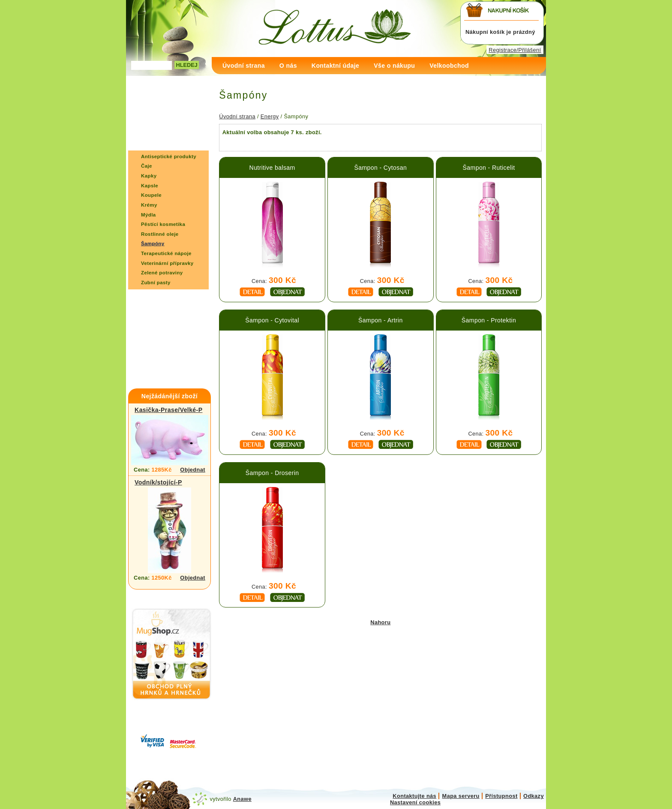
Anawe (242, 799)
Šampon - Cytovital (272, 320)
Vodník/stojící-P (158, 482)
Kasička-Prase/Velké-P (168, 410)
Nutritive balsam (272, 168)
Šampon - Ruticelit (489, 168)
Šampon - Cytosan (380, 168)
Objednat (193, 470)
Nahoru (380, 622)
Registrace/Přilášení (515, 50)
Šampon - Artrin (381, 320)
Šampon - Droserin (272, 473)
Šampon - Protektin (489, 320)
